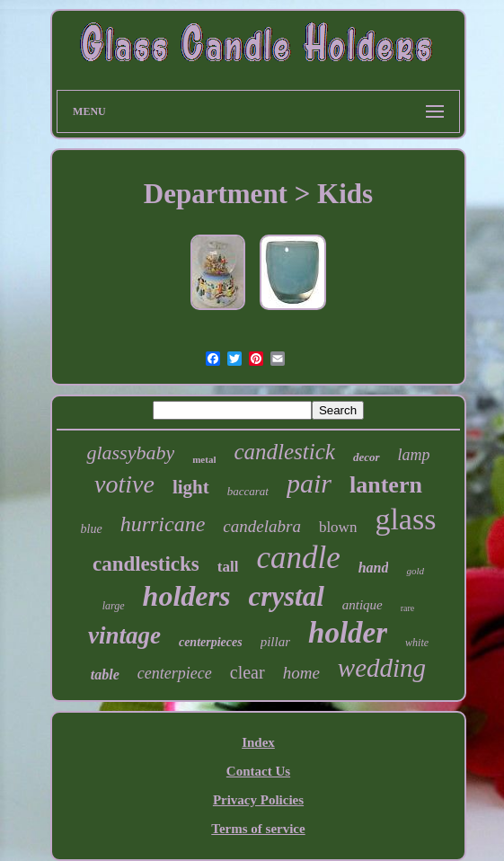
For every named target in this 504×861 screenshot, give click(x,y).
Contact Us (258, 771)
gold (415, 571)
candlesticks (146, 564)
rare (408, 608)
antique (363, 605)
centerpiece (175, 673)
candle (298, 558)
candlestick (284, 452)
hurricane (163, 524)
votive (124, 484)
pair (309, 483)
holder (348, 633)
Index (258, 742)
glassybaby (130, 453)
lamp (414, 455)
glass (405, 519)
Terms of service (258, 829)
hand (374, 568)
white (417, 643)
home (301, 673)
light (191, 487)
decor (367, 457)
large (114, 606)
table (105, 675)
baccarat (248, 491)
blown (338, 527)
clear (248, 672)
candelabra (262, 526)
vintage (124, 635)
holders (187, 596)
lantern (386, 485)
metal (204, 459)
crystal (286, 596)
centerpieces (211, 642)
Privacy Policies (258, 800)
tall (228, 567)
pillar (275, 642)
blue (92, 529)
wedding (382, 668)
